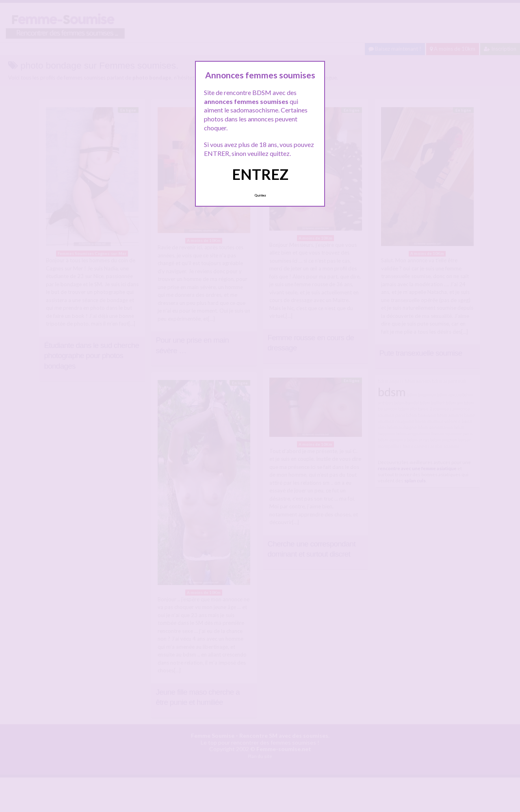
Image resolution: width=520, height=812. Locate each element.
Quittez (260, 195)
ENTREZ (260, 174)
